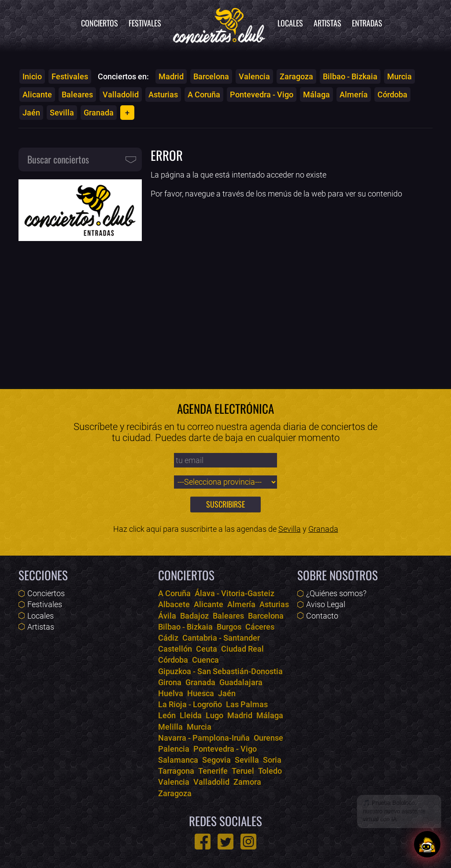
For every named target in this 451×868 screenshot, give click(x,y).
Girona (170, 682)
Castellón (175, 649)
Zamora (247, 782)
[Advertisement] (80, 308)
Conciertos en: (123, 76)
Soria (272, 760)
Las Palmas (247, 704)
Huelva (171, 693)
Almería (354, 95)
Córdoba (392, 95)
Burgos (229, 627)
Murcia (399, 76)
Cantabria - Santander (221, 638)
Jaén (31, 113)
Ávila (167, 616)
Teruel (243, 771)
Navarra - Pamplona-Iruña (204, 738)
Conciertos (100, 23)
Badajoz (194, 616)
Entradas (367, 23)
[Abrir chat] (427, 844)
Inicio (32, 76)
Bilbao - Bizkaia (350, 76)
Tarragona (176, 771)
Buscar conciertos (58, 159)
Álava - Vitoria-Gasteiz (235, 593)
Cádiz (168, 638)
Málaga (316, 95)
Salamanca (178, 760)
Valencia (254, 76)
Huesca (201, 693)
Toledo (270, 771)
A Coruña (204, 95)
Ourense (268, 738)
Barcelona (211, 76)
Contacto (322, 616)
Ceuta (207, 649)
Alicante (37, 95)
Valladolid (121, 95)
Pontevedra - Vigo (262, 95)
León (167, 715)
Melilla (170, 727)
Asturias (163, 95)
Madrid (171, 76)
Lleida (191, 715)
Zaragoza (296, 76)
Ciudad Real (242, 649)
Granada (99, 113)
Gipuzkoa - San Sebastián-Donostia (220, 671)
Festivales (145, 23)
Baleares (77, 95)
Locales (290, 23)
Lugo (214, 715)
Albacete (174, 604)
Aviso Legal (326, 604)
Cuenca (205, 660)
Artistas (327, 23)
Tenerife (213, 771)
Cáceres (260, 627)
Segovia (216, 760)
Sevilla (62, 113)
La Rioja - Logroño (190, 704)
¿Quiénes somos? (336, 593)
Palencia (174, 749)
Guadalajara (241, 682)
